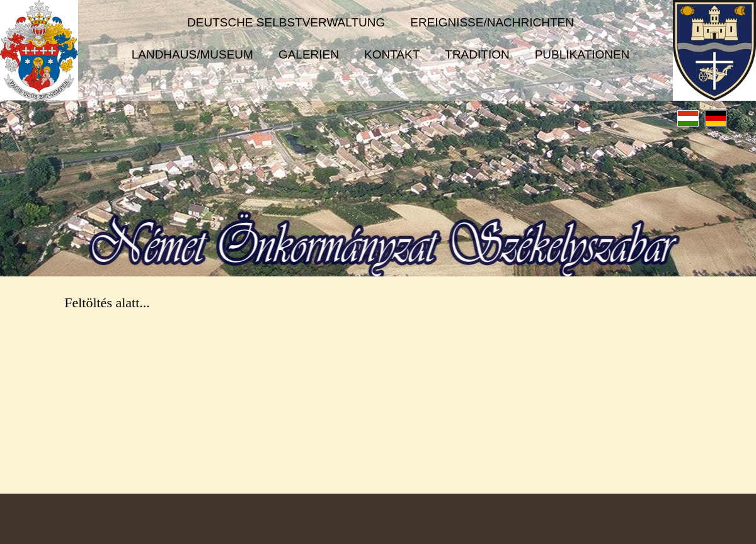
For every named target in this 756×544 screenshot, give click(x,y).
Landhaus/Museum (192, 54)
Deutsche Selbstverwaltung (286, 22)
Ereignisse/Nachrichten (492, 22)
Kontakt (392, 54)
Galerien (309, 54)
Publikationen (582, 54)
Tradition (477, 54)
